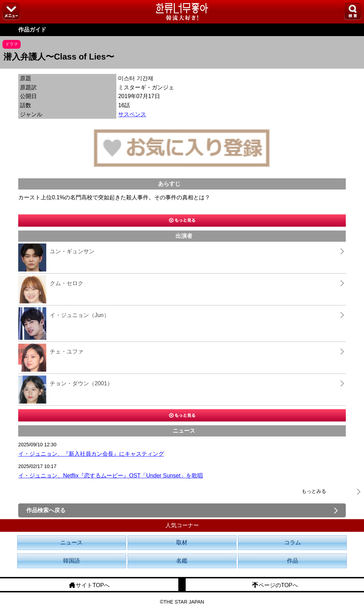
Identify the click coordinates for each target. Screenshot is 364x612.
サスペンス (132, 114)
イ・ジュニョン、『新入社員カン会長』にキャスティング (91, 454)
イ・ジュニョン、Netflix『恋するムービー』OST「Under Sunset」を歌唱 (111, 476)
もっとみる (314, 491)
